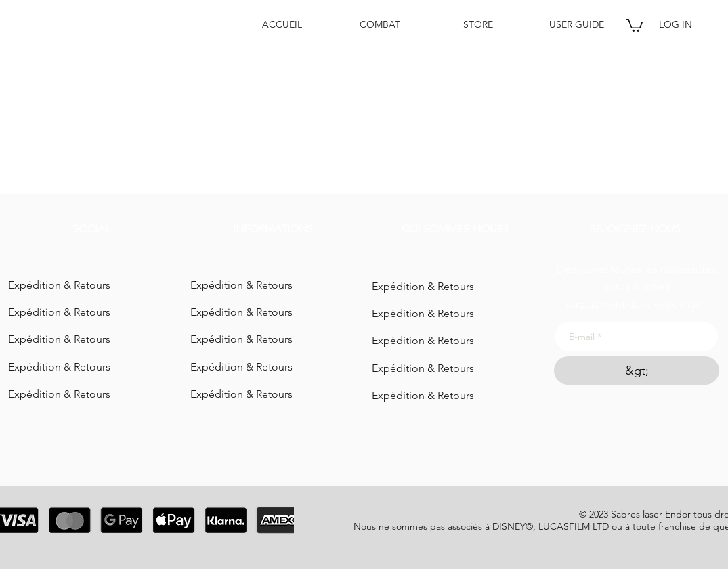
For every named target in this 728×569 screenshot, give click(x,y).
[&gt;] (637, 371)
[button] (634, 25)
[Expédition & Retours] (91, 285)
